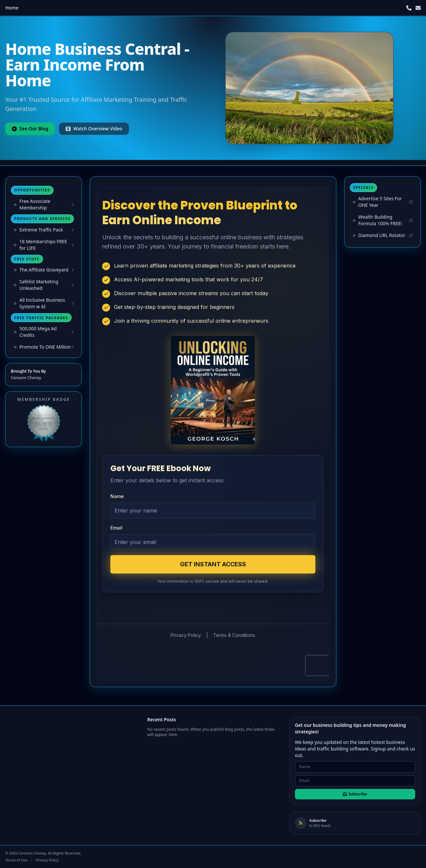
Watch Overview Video (94, 129)
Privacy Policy (47, 860)
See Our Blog (30, 129)
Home (12, 8)
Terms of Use (16, 860)
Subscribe (355, 794)
